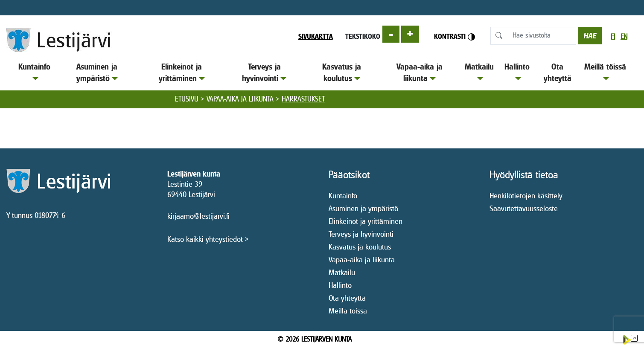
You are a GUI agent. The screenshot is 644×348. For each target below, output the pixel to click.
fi (613, 36)
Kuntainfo (34, 71)
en (624, 36)
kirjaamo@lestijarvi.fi (198, 216)
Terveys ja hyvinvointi (264, 72)
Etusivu (187, 99)
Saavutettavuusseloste (524, 208)
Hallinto (517, 71)
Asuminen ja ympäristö (97, 72)
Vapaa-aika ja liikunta (420, 72)
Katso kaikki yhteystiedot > (208, 239)
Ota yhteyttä (558, 72)
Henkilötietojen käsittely (526, 196)
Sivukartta (316, 36)
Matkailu (479, 71)
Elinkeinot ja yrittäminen (182, 72)
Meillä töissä (605, 71)
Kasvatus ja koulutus (342, 72)
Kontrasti (455, 36)
